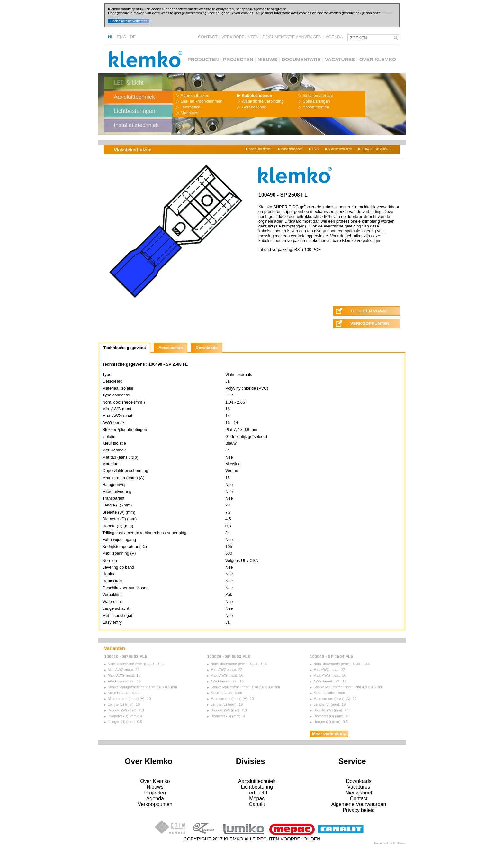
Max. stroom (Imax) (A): (125, 699)
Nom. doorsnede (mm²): (125, 664)
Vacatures (340, 59)
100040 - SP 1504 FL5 (331, 657)
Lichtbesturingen (135, 111)
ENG (122, 37)
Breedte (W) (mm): (121, 710)
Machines (187, 113)
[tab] (125, 348)
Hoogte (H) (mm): (120, 722)
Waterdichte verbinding (260, 101)
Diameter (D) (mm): (121, 716)
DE (133, 37)
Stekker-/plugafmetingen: (126, 687)
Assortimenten (314, 107)
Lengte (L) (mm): (119, 704)
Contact (208, 37)
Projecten (238, 59)
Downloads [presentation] (206, 348)
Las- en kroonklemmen (199, 101)
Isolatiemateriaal (315, 95)
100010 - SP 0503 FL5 (126, 657)
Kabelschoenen (255, 95)
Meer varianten (329, 734)
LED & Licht (129, 83)
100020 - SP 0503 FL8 (229, 657)
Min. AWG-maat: (119, 670)
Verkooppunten (240, 37)
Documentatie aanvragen (292, 37)
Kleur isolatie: (117, 693)
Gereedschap (252, 107)
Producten (203, 59)
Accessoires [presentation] (171, 348)
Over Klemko (378, 59)
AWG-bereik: (116, 681)
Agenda (334, 37)
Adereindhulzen (193, 95)
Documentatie (301, 59)
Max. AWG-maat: (120, 675)
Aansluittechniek (134, 97)
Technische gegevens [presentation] (124, 348)
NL (111, 37)
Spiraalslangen (314, 101)
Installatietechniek (136, 125)
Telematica (188, 107)
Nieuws (267, 59)
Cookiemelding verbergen (129, 21)
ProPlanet (400, 843)
